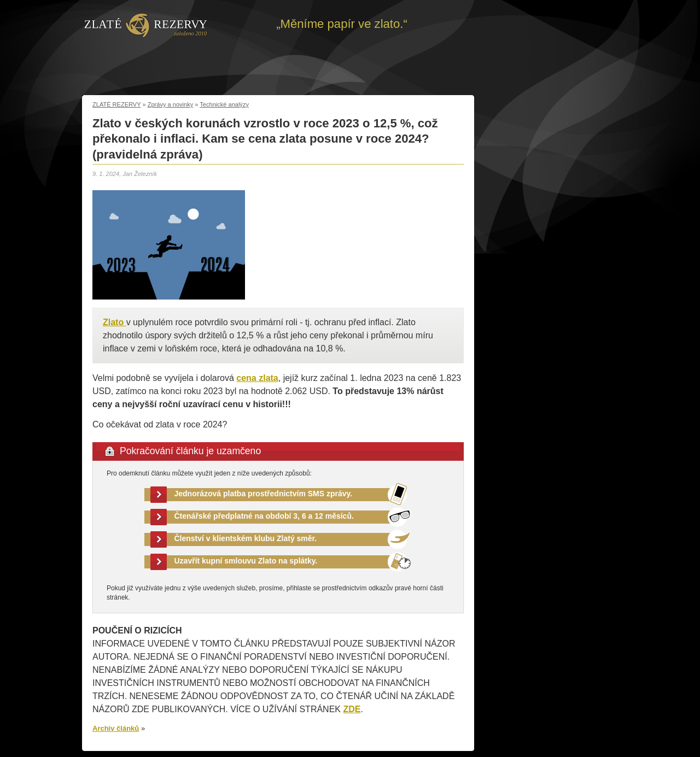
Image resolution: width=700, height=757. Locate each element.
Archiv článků (116, 728)
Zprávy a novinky (171, 104)
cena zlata (257, 378)
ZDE (352, 709)
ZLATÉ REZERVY (116, 104)
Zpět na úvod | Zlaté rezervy (146, 25)
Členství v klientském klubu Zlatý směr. (246, 538)
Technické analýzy (224, 104)
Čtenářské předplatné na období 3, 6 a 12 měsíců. (264, 516)
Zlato (115, 322)
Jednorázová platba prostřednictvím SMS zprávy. (264, 494)
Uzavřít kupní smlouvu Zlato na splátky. (246, 561)
